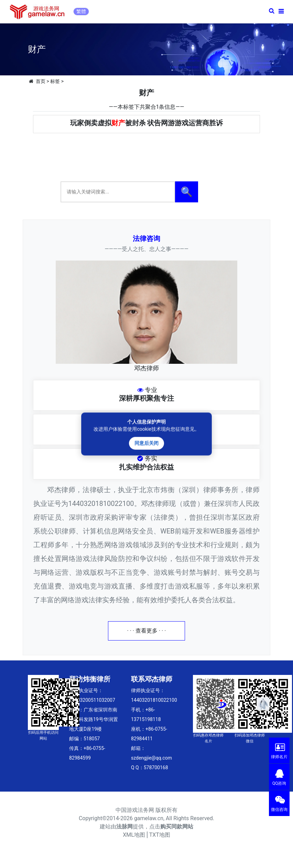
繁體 (81, 11)
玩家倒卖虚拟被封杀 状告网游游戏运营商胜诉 (147, 123)
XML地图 (134, 835)
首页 (41, 81)
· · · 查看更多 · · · (147, 631)
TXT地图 (160, 835)
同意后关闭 (146, 443)
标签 (55, 81)
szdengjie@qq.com (151, 758)
